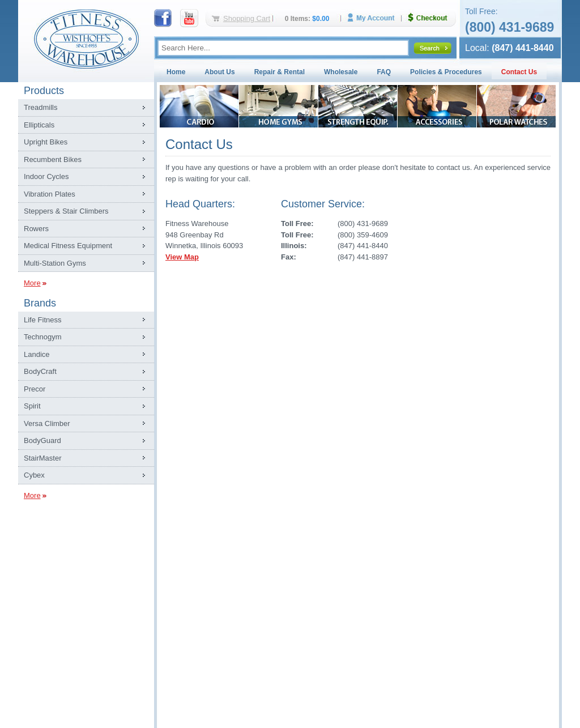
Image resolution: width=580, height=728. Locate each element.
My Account (375, 18)
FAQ (384, 72)
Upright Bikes (46, 142)
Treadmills (40, 107)
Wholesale (341, 72)
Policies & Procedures (446, 72)
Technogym (42, 337)
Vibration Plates (50, 194)
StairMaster (42, 458)
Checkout (432, 18)
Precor (35, 389)
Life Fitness (42, 320)
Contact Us (519, 72)
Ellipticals (39, 125)
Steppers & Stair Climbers (66, 211)
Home (176, 72)
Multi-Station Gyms (55, 263)
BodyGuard (42, 440)
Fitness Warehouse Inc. (86, 38)
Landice (37, 354)
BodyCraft (40, 371)
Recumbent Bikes (53, 159)
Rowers (36, 229)
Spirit (32, 406)
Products (44, 91)
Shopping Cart (247, 18)
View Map (182, 257)
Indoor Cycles (46, 176)
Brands (40, 303)
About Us (219, 72)
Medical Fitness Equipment (68, 246)
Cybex (34, 475)
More (32, 283)
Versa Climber (47, 423)
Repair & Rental (280, 72)
